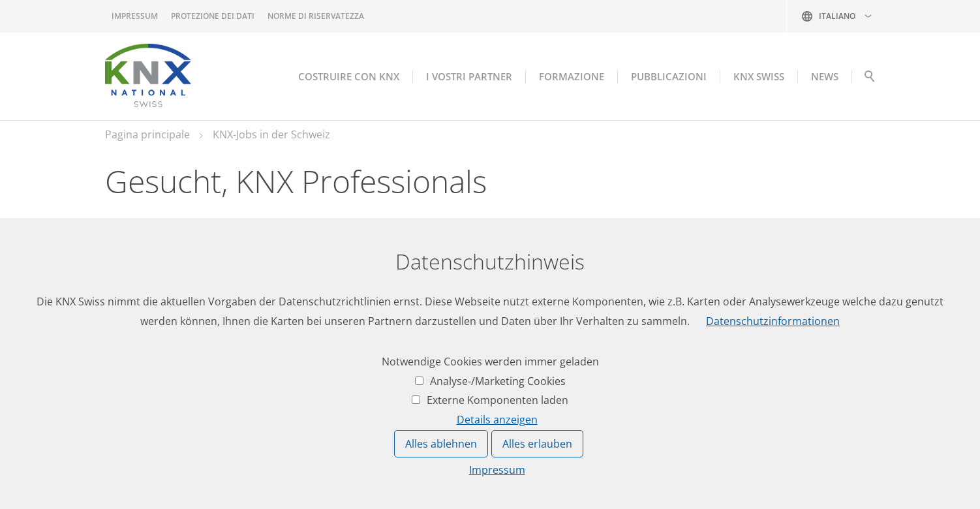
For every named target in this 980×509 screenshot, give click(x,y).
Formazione (572, 76)
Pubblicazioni (669, 76)
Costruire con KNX (349, 76)
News (314, 373)
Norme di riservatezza (316, 16)
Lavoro (317, 349)
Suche (869, 80)
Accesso (515, 349)
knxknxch (168, 440)
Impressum (135, 16)
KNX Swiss (759, 76)
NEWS (825, 76)
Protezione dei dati (213, 16)
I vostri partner (469, 76)
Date (312, 398)
